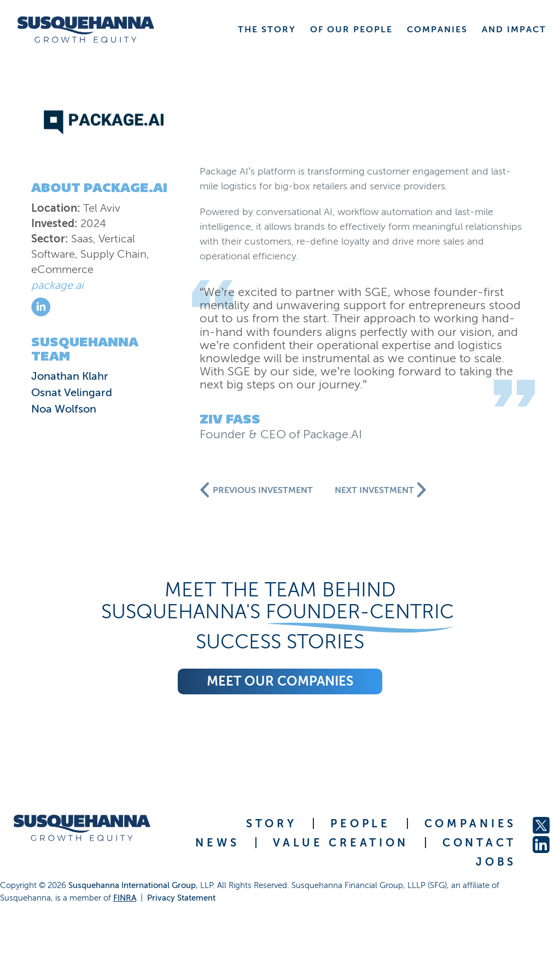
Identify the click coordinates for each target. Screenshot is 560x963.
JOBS (496, 862)
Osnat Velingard (72, 392)
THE (267, 29)
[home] (86, 30)
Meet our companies (280, 681)
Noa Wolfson (64, 409)
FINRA (125, 898)
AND (514, 29)
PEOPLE (360, 823)
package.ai (57, 285)
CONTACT (479, 843)
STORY (272, 823)
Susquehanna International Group (132, 885)
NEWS (217, 843)
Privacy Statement (181, 898)
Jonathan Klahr (70, 376)
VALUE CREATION (341, 843)
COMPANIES (470, 823)
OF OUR (351, 29)
